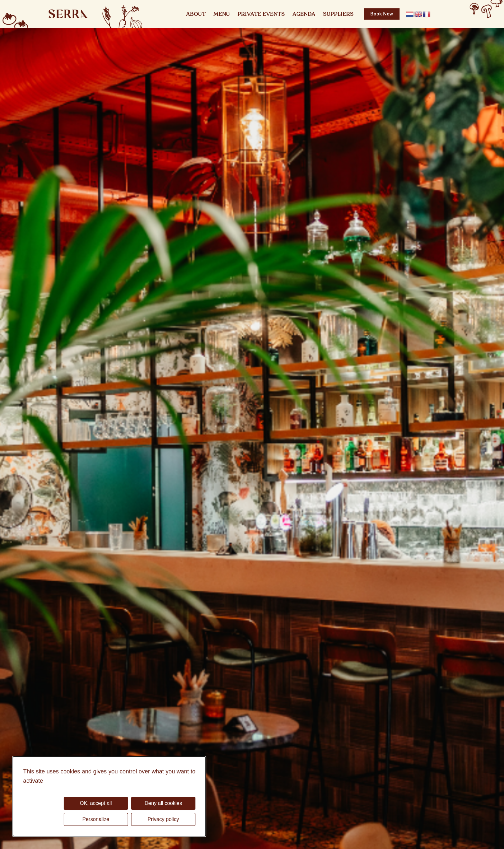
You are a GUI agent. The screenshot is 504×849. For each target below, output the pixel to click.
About (196, 14)
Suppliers (338, 14)
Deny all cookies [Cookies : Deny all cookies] (163, 803)
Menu (222, 14)
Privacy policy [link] (163, 819)
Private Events (261, 14)
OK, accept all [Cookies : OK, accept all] (96, 803)
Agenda (304, 14)
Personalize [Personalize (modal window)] (96, 819)
